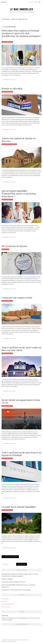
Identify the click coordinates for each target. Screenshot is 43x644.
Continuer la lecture (9, 80)
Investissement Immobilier (9, 144)
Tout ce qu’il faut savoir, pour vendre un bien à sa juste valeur (21, 349)
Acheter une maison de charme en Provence (19, 140)
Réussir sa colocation (12, 88)
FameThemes (13, 641)
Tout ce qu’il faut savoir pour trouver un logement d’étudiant (21, 454)
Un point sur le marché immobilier (19, 507)
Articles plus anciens (11, 557)
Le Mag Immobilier (22, 9)
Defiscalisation (5, 599)
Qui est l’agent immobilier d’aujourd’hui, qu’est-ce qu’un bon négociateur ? (19, 194)
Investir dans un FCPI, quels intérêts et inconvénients (16, 590)
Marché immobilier (7, 42)
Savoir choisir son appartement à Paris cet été (21, 401)
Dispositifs (5, 249)
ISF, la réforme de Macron (14, 246)
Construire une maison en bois (17, 298)
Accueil (3, 27)
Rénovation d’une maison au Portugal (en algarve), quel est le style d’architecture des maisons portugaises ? (21, 35)
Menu (5, 2)
